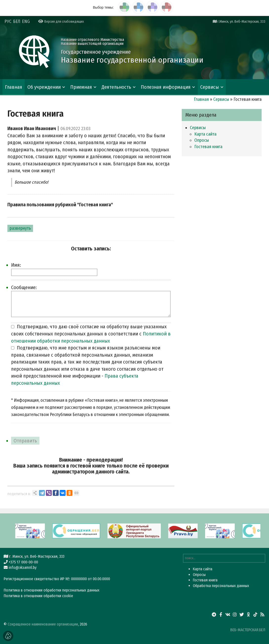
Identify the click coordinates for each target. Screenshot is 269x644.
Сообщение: (24, 287)
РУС (8, 21)
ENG (26, 21)
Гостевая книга (208, 147)
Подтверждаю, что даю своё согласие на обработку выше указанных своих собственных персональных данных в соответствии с (91, 334)
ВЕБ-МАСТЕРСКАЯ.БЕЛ (248, 630)
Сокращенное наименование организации (43, 624)
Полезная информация (166, 87)
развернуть (20, 228)
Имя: (16, 265)
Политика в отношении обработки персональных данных (52, 590)
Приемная (81, 87)
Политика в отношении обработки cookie (38, 596)
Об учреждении (44, 87)
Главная (14, 87)
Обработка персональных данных (221, 586)
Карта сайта (205, 134)
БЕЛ (17, 21)
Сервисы (210, 87)
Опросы (202, 140)
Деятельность (116, 87)
